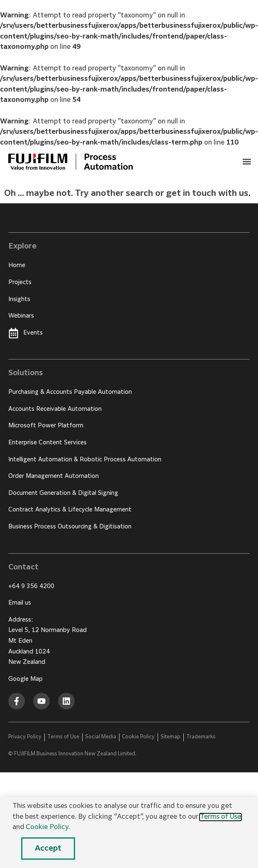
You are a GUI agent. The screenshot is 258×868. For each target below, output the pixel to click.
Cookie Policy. (48, 827)
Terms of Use (220, 817)
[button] (247, 161)
